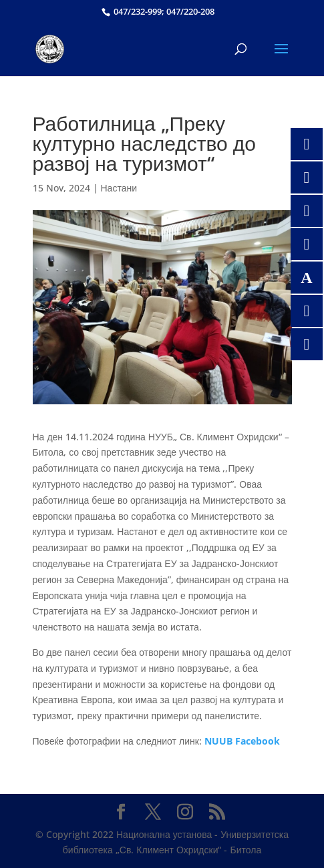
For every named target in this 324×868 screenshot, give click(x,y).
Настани (119, 188)
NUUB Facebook (242, 741)
